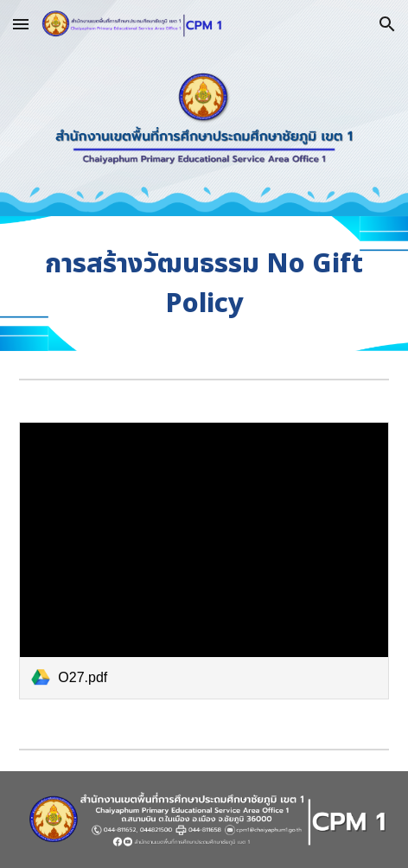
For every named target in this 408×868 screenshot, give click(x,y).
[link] (204, 561)
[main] (204, 284)
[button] (21, 24)
